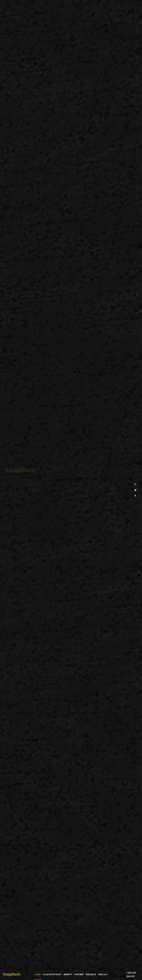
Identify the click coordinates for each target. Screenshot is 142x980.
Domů (38, 975)
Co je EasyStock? (52, 975)
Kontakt (103, 975)
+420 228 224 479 (131, 975)
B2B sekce (91, 975)
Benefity (68, 975)
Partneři (79, 975)
